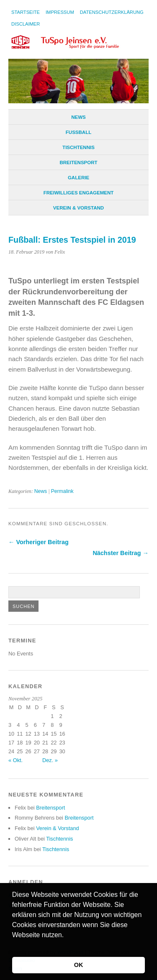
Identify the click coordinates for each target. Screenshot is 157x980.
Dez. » (50, 760)
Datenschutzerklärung (112, 12)
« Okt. (15, 760)
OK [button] (79, 965)
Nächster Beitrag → (121, 553)
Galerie (78, 178)
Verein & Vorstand (78, 208)
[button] (13, 946)
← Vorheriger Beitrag (39, 542)
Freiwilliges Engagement (79, 193)
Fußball (78, 132)
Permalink (62, 491)
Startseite (26, 12)
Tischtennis (78, 147)
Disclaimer (26, 24)
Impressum (60, 12)
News (78, 117)
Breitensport (78, 162)
